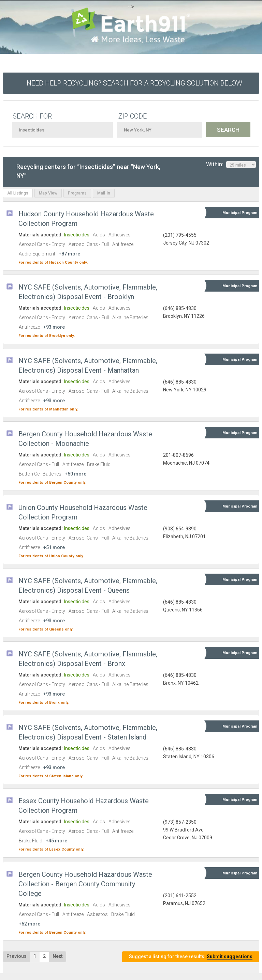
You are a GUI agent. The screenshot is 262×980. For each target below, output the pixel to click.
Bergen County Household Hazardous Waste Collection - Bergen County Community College (85, 884)
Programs (77, 193)
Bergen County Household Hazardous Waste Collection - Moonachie (85, 439)
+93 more (54, 327)
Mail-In (104, 193)
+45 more (56, 841)
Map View (48, 193)
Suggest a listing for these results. (191, 957)
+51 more (54, 547)
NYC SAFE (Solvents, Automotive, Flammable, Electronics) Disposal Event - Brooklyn (88, 292)
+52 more (30, 924)
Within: (231, 165)
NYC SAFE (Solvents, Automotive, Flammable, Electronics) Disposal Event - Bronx (88, 659)
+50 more (76, 474)
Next (58, 956)
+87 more (69, 254)
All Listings (18, 193)
